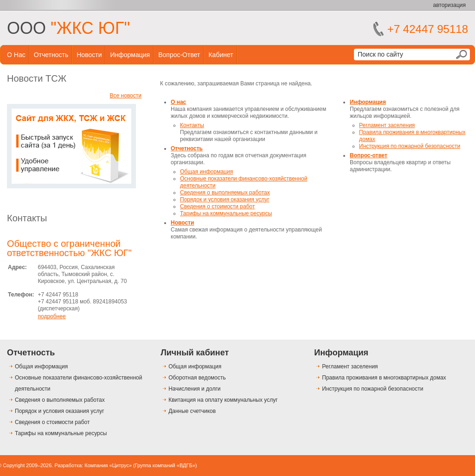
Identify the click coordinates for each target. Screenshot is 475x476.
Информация (130, 55)
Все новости (126, 96)
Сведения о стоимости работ (217, 206)
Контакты (27, 218)
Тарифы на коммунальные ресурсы (226, 213)
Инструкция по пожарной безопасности (410, 146)
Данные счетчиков (192, 411)
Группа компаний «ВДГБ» (165, 465)
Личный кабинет (195, 353)
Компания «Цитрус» (108, 465)
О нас (16, 55)
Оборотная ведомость (197, 378)
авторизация (449, 5)
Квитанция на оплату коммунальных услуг (223, 400)
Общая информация (206, 172)
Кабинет (221, 55)
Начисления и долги (194, 389)
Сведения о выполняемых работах (225, 193)
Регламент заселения (387, 125)
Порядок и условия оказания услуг (225, 199)
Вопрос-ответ (179, 55)
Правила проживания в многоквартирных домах (384, 378)
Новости (89, 55)
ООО (68, 28)
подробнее (51, 316)
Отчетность (51, 55)
